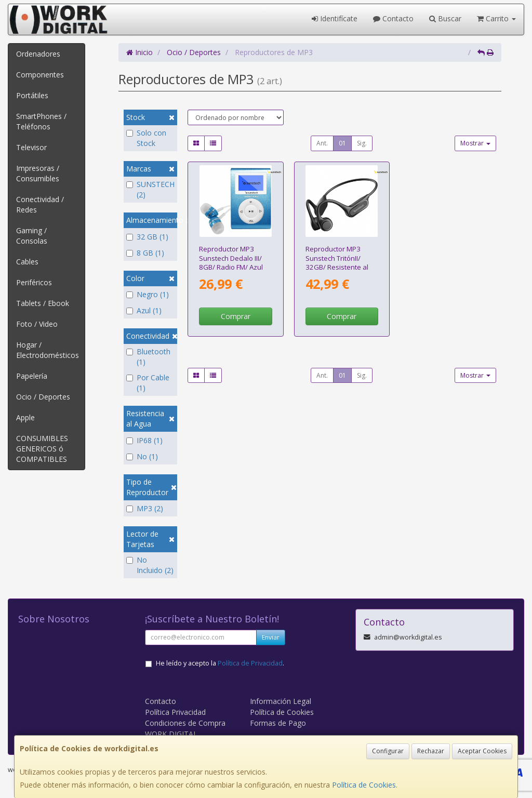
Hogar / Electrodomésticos (48, 350)
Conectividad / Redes (40, 204)
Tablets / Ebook (43, 303)
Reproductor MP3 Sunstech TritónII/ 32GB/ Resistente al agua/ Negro (337, 262)
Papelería (32, 376)
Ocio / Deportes (43, 397)
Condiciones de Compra (185, 723)
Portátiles (32, 95)
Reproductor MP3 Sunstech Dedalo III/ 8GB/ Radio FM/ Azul (231, 258)
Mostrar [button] (475, 143)
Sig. (362, 143)
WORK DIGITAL (171, 734)
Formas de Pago (278, 723)
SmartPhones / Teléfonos (41, 121)
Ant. (322, 143)
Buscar (445, 18)
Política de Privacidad (250, 663)
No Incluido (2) (150, 565)
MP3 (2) (145, 508)
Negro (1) (148, 294)
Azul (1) (144, 310)
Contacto (393, 18)
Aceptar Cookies (482, 751)
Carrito (496, 18)
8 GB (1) (145, 253)
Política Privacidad (175, 712)
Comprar (236, 316)
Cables (27, 262)
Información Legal (281, 701)
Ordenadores (38, 54)
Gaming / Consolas (32, 236)
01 (342, 143)
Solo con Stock (146, 138)
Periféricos (34, 282)
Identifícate (335, 18)
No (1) (142, 456)
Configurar (388, 751)
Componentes (40, 75)
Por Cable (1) (148, 383)
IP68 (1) (144, 440)
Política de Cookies (364, 785)
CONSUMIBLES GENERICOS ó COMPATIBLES (42, 449)
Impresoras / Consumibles (38, 173)
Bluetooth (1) (148, 357)
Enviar (271, 637)
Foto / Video (37, 324)
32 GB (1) (147, 237)
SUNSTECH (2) (150, 189)
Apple (25, 417)
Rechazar (431, 751)
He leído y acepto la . (220, 663)
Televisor (31, 147)
